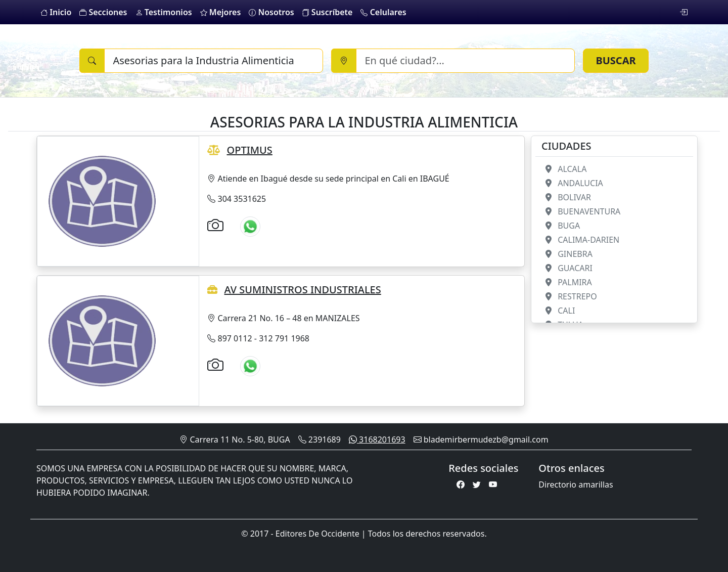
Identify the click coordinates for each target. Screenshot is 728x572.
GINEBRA (567, 254)
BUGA (561, 226)
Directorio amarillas (576, 485)
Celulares (383, 12)
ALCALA (564, 169)
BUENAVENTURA (581, 211)
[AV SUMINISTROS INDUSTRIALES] (102, 340)
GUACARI (567, 268)
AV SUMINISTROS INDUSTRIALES (303, 290)
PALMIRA (567, 282)
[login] (684, 12)
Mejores (221, 12)
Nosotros (271, 12)
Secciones (103, 12)
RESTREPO (569, 296)
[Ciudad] (465, 61)
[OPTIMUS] (102, 200)
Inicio (56, 12)
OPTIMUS (250, 150)
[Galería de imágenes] (215, 225)
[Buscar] (214, 61)
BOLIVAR (566, 197)
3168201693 (377, 439)
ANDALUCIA (572, 183)
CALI (558, 311)
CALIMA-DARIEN (580, 240)
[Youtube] (493, 485)
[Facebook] (461, 485)
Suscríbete (328, 12)
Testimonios (164, 12)
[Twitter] (477, 485)
